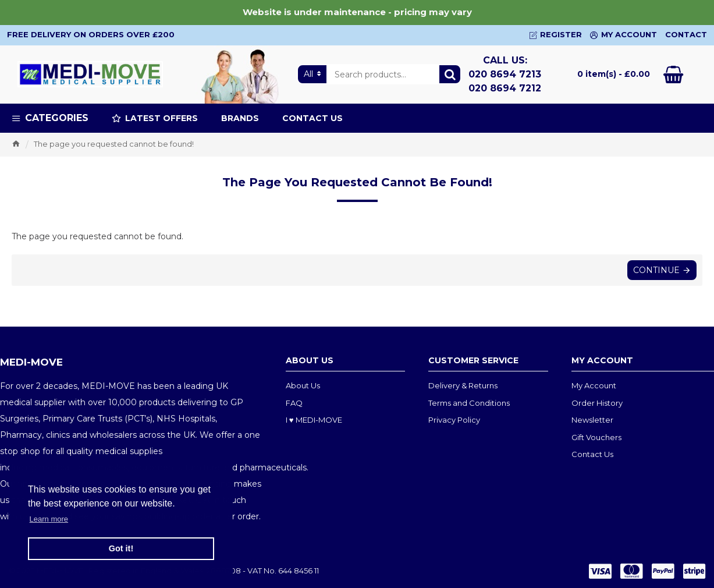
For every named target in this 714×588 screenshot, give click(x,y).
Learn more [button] (49, 519)
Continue (656, 270)
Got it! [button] (121, 548)
